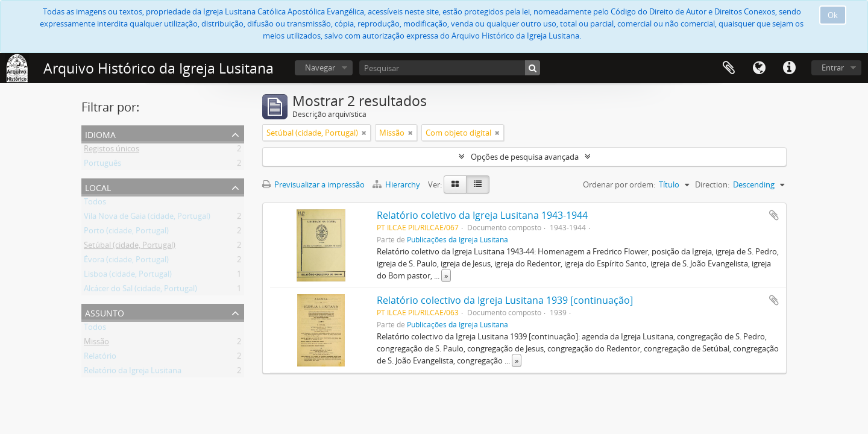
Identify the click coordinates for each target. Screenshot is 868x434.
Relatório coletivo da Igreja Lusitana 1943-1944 (482, 215)
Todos (95, 204)
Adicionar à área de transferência (774, 215)
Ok (833, 15)
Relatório (100, 358)
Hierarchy (397, 184)
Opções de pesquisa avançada (525, 157)
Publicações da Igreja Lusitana (458, 239)
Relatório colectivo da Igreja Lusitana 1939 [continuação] (505, 300)
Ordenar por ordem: (619, 184)
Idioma (759, 68)
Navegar (320, 68)
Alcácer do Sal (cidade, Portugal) (140, 291)
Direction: (712, 184)
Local (98, 187)
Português (102, 165)
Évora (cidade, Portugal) (126, 262)
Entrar (833, 68)
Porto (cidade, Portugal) (126, 233)
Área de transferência (729, 68)
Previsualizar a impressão (313, 184)
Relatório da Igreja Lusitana (133, 373)
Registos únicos (112, 151)
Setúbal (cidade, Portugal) (130, 247)
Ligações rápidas (789, 68)
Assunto (105, 312)
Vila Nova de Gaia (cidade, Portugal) (147, 218)
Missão (96, 344)
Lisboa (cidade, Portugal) (128, 276)
